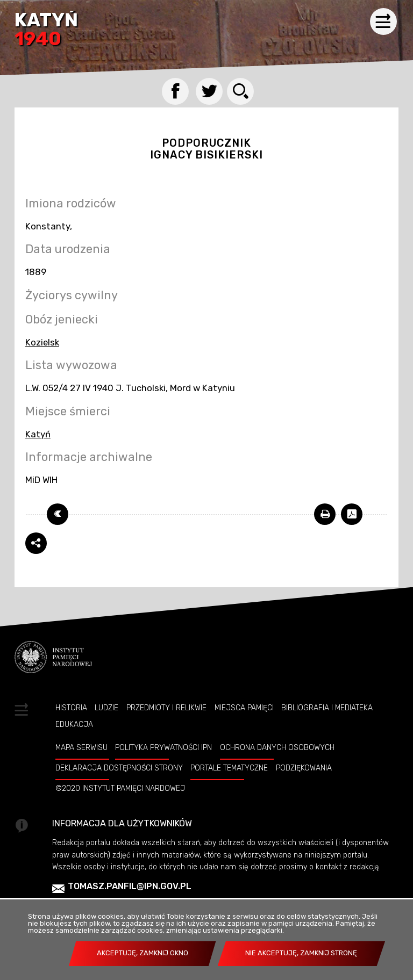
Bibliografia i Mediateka (327, 708)
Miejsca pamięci (244, 708)
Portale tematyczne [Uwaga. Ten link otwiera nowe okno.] (229, 768)
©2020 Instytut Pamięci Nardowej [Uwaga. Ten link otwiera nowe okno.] (120, 788)
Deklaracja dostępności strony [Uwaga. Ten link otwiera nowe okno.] (119, 768)
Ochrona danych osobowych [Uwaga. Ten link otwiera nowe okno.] (277, 747)
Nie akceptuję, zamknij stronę (301, 953)
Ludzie (106, 708)
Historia (71, 708)
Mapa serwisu (81, 747)
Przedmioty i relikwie (166, 708)
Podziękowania (304, 768)
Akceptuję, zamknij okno (143, 953)
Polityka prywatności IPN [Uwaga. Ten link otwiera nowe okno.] (163, 747)
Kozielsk (42, 342)
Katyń (46, 30)
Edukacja (74, 724)
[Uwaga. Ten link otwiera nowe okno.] (325, 514)
